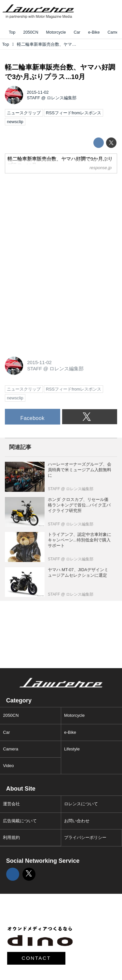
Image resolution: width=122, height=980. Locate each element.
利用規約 (11, 837)
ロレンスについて (81, 804)
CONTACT (36, 958)
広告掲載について (20, 821)
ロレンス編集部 (62, 98)
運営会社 (11, 804)
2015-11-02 (38, 92)
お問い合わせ (77, 821)
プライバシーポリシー (85, 837)
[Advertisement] (54, 219)
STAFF (34, 98)
